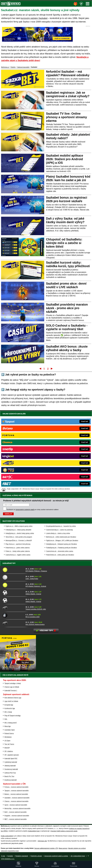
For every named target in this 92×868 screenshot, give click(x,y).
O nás (3, 856)
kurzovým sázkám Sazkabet (34, 18)
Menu (88, 4)
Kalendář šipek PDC (11, 759)
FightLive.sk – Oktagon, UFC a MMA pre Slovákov (62, 459)
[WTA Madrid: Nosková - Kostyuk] (13, 585)
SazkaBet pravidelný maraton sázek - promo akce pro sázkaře (67, 308)
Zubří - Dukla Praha (32, 579)
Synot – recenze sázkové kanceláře (16, 805)
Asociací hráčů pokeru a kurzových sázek (64, 831)
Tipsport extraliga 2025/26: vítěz (36, 609)
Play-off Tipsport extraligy (13, 716)
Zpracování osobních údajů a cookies (56, 856)
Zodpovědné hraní (34, 831)
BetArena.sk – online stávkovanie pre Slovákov (61, 455)
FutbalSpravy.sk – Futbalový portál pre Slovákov (62, 466)
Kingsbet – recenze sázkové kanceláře (17, 816)
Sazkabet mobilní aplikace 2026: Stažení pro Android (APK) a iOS (65, 159)
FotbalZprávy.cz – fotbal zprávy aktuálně (18, 448)
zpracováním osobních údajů (25, 428)
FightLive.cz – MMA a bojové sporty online (19, 444)
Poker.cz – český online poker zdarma (18, 470)
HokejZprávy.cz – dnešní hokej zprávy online (20, 452)
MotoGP (7, 748)
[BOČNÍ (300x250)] (18, 670)
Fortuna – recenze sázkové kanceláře (16, 787)
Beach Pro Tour (9, 776)
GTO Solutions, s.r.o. (8, 859)
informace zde (42, 841)
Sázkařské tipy (9, 563)
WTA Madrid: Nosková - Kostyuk (36, 586)
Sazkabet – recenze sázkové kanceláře (17, 798)
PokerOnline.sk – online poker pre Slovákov (60, 473)
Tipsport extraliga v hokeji (13, 683)
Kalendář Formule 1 (11, 691)
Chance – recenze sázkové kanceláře (16, 801)
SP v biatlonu (9, 751)
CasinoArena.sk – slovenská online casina (60, 470)
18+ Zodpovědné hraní (78, 856)
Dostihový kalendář (11, 780)
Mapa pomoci (63, 848)
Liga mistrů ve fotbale (11, 701)
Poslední (52, 369)
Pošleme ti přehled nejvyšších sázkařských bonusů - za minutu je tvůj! (36, 419)
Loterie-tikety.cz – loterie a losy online (58, 452)
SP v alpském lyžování (12, 755)
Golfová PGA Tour (10, 773)
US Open (7, 741)
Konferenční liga (10, 708)
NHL (6, 719)
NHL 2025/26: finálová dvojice (35, 624)
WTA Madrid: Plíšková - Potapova (36, 571)
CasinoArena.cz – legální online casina (18, 473)
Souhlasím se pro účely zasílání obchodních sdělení (33, 428)
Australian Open (10, 730)
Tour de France (9, 744)
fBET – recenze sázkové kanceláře (16, 819)
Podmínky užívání (36, 856)
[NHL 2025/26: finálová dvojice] (13, 623)
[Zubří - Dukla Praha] (13, 577)
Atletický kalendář (10, 766)
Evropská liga (9, 705)
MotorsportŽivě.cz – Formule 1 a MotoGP (19, 459)
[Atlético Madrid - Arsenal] (13, 593)
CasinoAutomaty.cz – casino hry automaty (59, 448)
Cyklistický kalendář (11, 762)
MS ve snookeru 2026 (33, 617)
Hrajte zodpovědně (7, 836)
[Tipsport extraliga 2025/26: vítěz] (13, 608)
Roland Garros (9, 733)
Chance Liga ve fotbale (12, 687)
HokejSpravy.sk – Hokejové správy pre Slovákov (62, 462)
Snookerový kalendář (11, 769)
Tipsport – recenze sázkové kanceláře (17, 791)
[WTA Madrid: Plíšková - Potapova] (13, 570)
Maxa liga (7, 726)
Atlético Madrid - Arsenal (33, 594)
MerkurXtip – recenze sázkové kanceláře (17, 808)
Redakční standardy (22, 856)
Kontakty (10, 856)
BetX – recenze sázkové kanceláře (16, 812)
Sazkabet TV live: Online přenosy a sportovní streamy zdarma (66, 117)
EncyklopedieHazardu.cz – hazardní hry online (61, 444)
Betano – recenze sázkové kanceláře (16, 794)
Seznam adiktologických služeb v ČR (46, 848)
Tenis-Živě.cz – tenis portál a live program (19, 455)
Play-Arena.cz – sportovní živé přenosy (18, 462)
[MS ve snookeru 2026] (13, 616)
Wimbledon (8, 737)
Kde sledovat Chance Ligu (13, 698)
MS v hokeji (8, 712)
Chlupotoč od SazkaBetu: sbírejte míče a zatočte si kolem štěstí (64, 243)
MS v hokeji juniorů (10, 723)
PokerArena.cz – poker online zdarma (18, 466)
